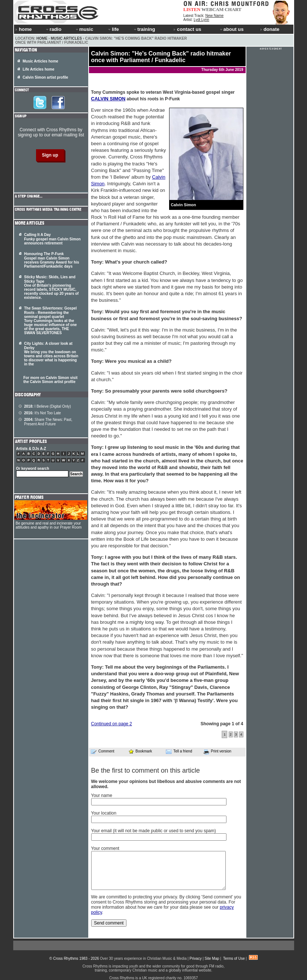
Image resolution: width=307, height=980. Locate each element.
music (84, 29)
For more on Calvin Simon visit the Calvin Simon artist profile (51, 380)
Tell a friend (179, 751)
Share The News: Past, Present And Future (48, 422)
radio (53, 29)
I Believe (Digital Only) (48, 406)
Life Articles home (39, 69)
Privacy (196, 958)
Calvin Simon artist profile (46, 77)
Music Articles (66, 38)
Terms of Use (234, 958)
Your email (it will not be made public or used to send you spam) (154, 831)
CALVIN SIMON (108, 99)
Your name (102, 795)
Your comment (105, 848)
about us (231, 29)
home (24, 29)
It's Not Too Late (43, 413)
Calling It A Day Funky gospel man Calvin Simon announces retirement (53, 239)
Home (42, 38)
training (144, 29)
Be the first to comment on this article (146, 770)
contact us (187, 29)
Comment (103, 751)
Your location (104, 813)
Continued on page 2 (112, 724)
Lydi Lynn (201, 20)
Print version (217, 752)
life (113, 29)
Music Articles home (41, 61)
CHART (233, 9)
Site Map (212, 958)
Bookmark (140, 751)
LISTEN (192, 9)
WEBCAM (213, 9)
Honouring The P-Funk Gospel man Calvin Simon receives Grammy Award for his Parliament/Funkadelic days (52, 260)
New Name (215, 16)
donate (270, 29)
